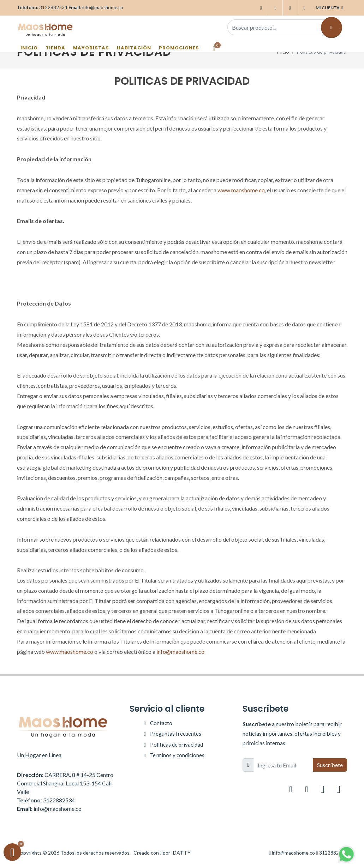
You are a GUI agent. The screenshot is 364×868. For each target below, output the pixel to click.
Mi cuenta (329, 8)
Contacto (161, 723)
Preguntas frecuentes (176, 734)
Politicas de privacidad (177, 745)
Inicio (283, 52)
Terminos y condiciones (177, 755)
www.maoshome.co (241, 190)
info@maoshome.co (180, 652)
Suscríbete (330, 765)
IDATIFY (181, 853)
